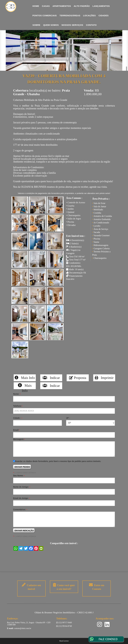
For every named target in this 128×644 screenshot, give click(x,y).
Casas (46, 6)
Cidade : (18, 418)
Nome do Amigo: (22, 487)
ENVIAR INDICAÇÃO (24, 531)
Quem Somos (51, 25)
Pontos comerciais (45, 15)
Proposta (78, 378)
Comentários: (20, 509)
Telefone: (18, 406)
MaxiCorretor (64, 641)
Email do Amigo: (22, 498)
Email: (16, 430)
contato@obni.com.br (23, 628)
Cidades (103, 15)
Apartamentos (62, 6)
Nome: (17, 394)
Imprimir (104, 378)
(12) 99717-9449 (64, 623)
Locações (89, 15)
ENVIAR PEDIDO (22, 467)
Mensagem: (19, 439)
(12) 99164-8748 (64, 626)
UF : (68, 418)
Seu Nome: (19, 476)
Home (36, 6)
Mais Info (25, 378)
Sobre (36, 25)
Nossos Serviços (72, 25)
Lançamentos (101, 6)
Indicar (51, 378)
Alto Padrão (82, 6)
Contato (91, 25)
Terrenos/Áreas (70, 15)
